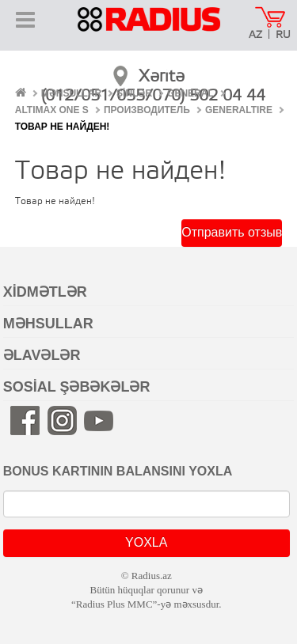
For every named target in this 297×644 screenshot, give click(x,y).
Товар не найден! (63, 127)
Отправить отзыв (232, 232)
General (190, 93)
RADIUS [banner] (149, 30)
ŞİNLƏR (134, 93)
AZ (255, 35)
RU (283, 35)
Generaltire (239, 110)
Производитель (147, 110)
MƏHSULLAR (71, 93)
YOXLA (146, 542)
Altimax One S (52, 110)
